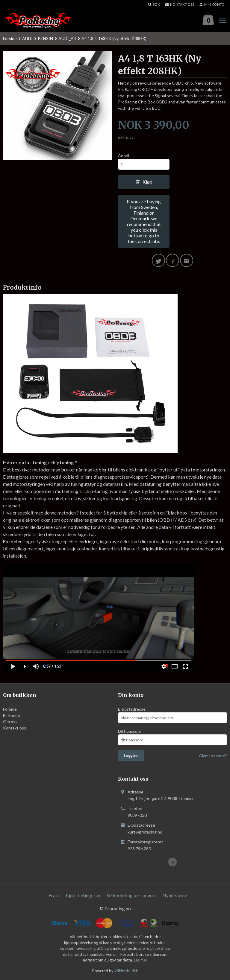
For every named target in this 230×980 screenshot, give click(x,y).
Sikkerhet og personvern (132, 895)
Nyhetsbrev (175, 895)
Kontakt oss (15, 728)
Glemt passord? (213, 756)
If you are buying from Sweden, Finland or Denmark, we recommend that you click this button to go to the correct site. (144, 221)
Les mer (141, 960)
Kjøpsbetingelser (83, 895)
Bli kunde (12, 715)
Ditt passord (130, 731)
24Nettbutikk (126, 971)
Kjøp (144, 182)
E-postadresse (132, 709)
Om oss (10, 722)
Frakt (54, 895)
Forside (10, 38)
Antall (124, 156)
